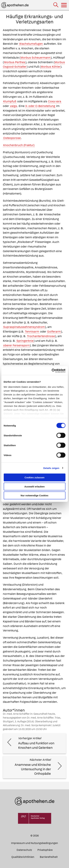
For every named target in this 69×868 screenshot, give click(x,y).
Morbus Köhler (51, 67)
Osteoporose (12, 138)
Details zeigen (51, 468)
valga (13, 106)
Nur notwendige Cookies (35, 495)
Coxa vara (55, 101)
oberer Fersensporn (16, 345)
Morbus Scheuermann (36, 58)
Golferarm (54, 331)
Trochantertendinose (41, 336)
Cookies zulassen (35, 477)
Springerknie (25, 341)
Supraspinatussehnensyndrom (24, 327)
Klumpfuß (10, 101)
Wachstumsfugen (31, 44)
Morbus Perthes (15, 62)
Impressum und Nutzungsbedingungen (34, 843)
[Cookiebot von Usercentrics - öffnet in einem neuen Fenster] (52, 371)
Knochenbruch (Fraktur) (19, 145)
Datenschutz (24, 850)
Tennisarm (32, 331)
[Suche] (56, 5)
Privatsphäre (45, 850)
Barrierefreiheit (49, 857)
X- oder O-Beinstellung (40, 106)
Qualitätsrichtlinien (23, 857)
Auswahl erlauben (34, 486)
